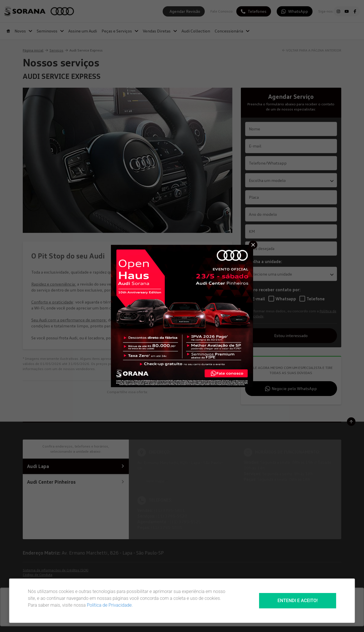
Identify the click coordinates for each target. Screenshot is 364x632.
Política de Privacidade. (110, 605)
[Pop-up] (182, 315)
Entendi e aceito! (298, 601)
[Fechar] (253, 245)
